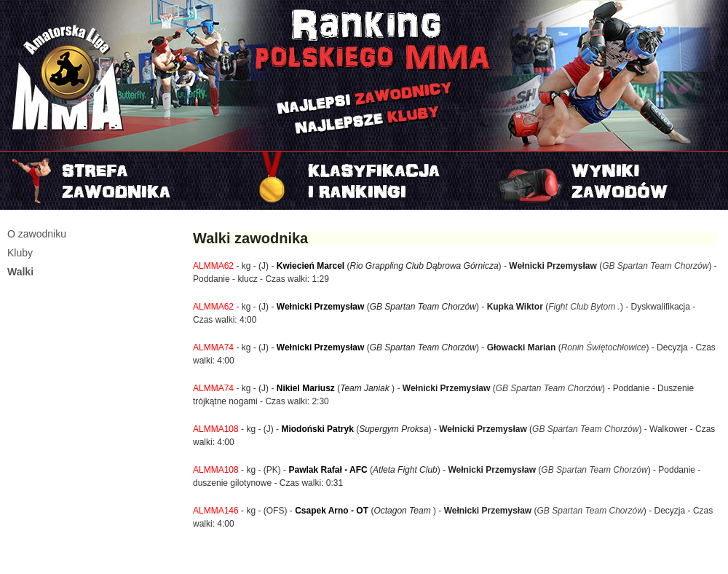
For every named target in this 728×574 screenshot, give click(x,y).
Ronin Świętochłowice (604, 347)
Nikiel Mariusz (306, 388)
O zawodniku (37, 234)
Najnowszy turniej (607, 181)
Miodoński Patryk (317, 429)
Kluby (20, 253)
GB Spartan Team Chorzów (655, 266)
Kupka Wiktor (517, 307)
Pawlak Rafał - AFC (328, 470)
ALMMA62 (213, 266)
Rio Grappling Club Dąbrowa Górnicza (424, 266)
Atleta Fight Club (405, 470)
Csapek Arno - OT (332, 511)
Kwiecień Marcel (310, 266)
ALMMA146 (216, 511)
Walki (20, 272)
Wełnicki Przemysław (553, 266)
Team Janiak (366, 388)
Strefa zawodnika (121, 181)
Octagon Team (403, 511)
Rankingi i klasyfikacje (364, 181)
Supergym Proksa (393, 429)
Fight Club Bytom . (584, 307)
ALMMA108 (216, 429)
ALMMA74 (213, 347)
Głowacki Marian (522, 347)
